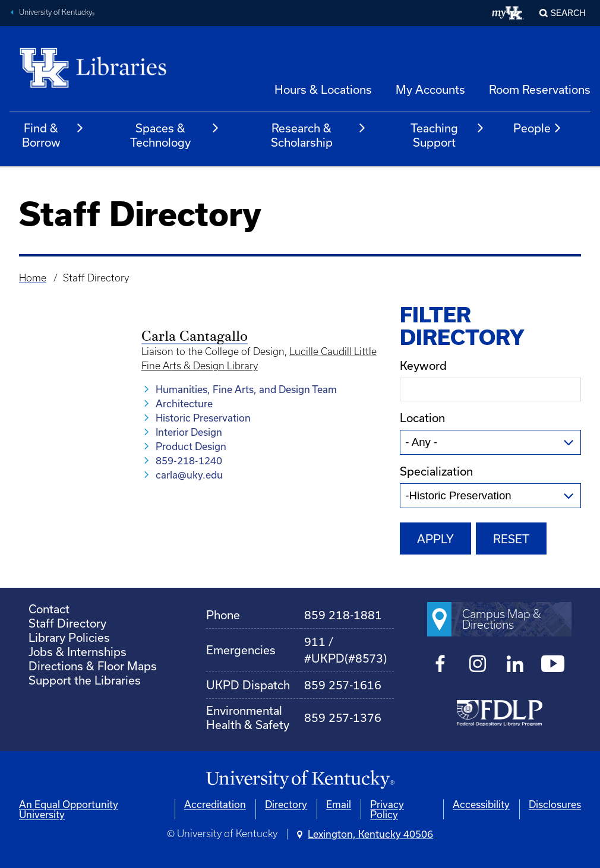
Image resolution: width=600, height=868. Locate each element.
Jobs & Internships (78, 652)
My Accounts (430, 89)
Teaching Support (448, 135)
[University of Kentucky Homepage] (300, 780)
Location (422, 418)
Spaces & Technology (175, 135)
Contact (49, 609)
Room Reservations (540, 89)
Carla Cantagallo (195, 337)
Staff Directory (67, 623)
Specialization (436, 471)
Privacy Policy (387, 809)
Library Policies (69, 637)
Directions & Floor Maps (93, 666)
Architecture (184, 403)
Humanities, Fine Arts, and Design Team (246, 389)
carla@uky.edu (189, 475)
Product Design (191, 446)
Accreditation (215, 804)
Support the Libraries (85, 680)
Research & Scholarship (319, 135)
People (538, 128)
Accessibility (481, 804)
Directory (286, 804)
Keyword (423, 365)
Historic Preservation (203, 418)
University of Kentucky (57, 14)
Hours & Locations (323, 89)
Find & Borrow (53, 135)
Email (339, 804)
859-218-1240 (189, 460)
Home (33, 278)
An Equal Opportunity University (69, 809)
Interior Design (189, 432)
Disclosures (555, 804)
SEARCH (568, 13)
